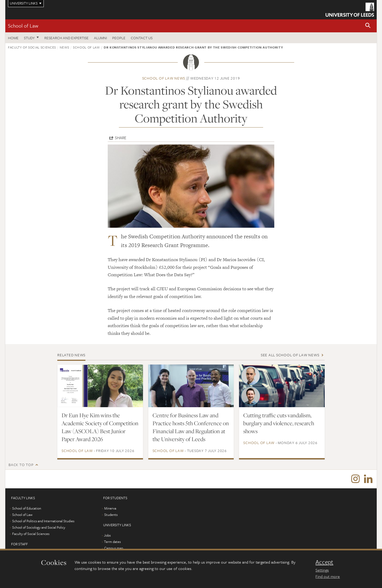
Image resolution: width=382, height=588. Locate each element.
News (64, 47)
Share (121, 138)
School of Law (23, 26)
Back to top (21, 465)
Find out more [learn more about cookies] (328, 576)
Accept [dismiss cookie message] (324, 562)
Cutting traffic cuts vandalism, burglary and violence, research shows (279, 423)
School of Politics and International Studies (43, 521)
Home (13, 38)
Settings (322, 570)
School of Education (27, 508)
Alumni (100, 38)
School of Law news (164, 78)
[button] (368, 26)
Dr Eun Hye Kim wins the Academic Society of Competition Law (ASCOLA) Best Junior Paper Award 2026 (100, 427)
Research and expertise (66, 38)
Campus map (114, 548)
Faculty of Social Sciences (32, 47)
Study (29, 38)
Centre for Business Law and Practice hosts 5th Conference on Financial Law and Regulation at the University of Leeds (191, 427)
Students (111, 515)
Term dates (112, 542)
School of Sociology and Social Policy (39, 527)
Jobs (107, 535)
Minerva (110, 508)
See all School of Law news (290, 355)
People (119, 38)
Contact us (142, 38)
